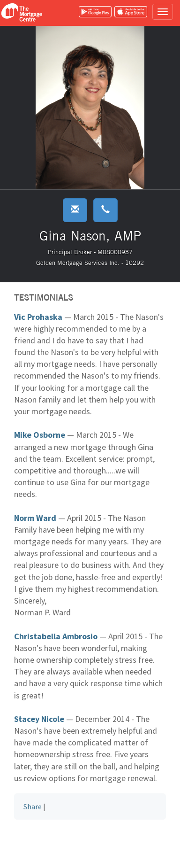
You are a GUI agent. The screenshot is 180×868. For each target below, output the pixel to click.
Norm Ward (35, 518)
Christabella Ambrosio (56, 636)
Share (33, 806)
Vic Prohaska (38, 317)
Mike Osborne (40, 435)
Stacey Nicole (39, 719)
